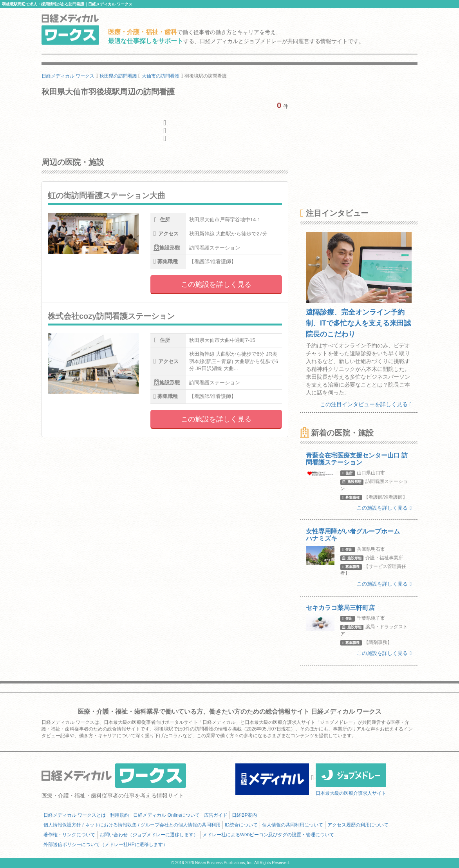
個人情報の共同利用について (293, 825)
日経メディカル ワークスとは (75, 815)
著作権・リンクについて (69, 835)
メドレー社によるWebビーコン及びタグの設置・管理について (268, 835)
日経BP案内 (244, 815)
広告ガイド (216, 815)
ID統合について (241, 825)
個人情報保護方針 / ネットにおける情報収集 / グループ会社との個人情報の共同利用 (132, 825)
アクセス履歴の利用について (358, 825)
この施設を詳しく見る (216, 284)
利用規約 (119, 815)
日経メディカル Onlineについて (166, 815)
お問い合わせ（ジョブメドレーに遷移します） (149, 835)
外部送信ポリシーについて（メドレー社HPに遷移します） (106, 844)
